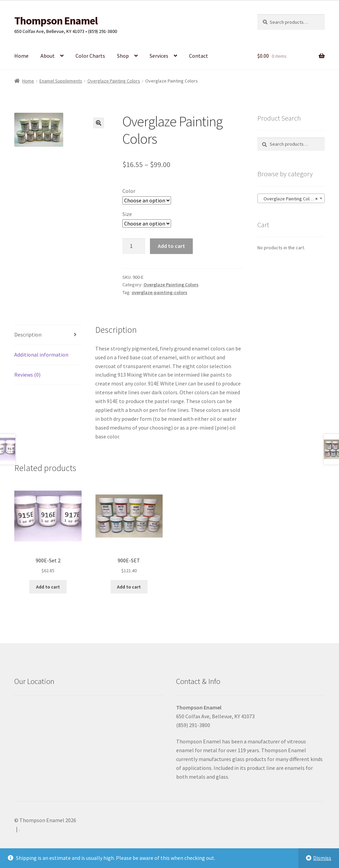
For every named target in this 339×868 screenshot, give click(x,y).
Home (21, 56)
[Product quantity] (134, 246)
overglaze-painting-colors (159, 292)
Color (129, 191)
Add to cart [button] (48, 587)
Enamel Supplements (61, 81)
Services (159, 56)
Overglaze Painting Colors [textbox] (289, 199)
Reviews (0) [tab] (27, 375)
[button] (99, 123)
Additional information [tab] (41, 355)
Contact (199, 56)
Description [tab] (28, 334)
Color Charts (90, 56)
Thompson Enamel (56, 21)
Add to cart (171, 246)
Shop (123, 56)
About (48, 56)
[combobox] (291, 198)
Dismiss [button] (322, 858)
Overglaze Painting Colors (114, 81)
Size (127, 214)
